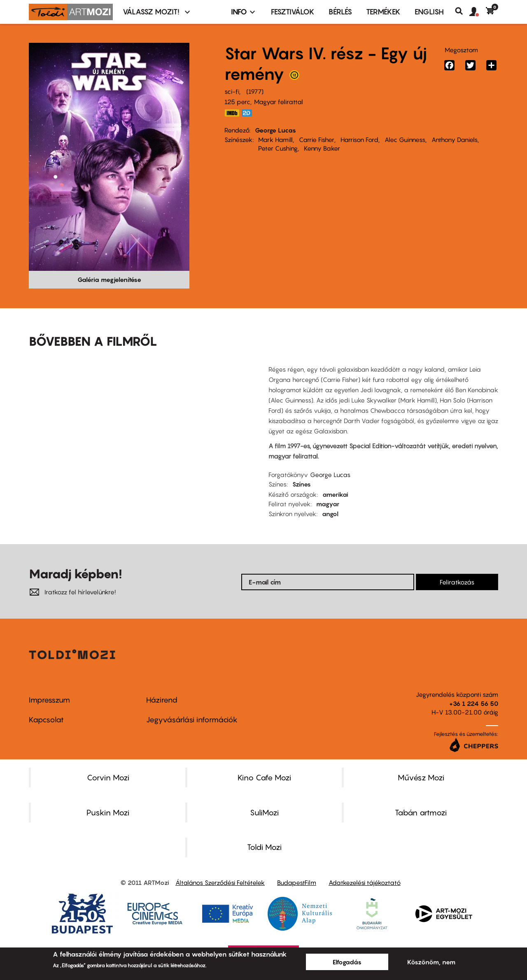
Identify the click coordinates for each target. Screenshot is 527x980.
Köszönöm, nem (431, 962)
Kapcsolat (46, 720)
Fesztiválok (293, 12)
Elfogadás (347, 962)
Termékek (383, 12)
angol (330, 514)
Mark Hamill (275, 140)
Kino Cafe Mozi (264, 777)
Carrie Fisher (317, 140)
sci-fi (232, 91)
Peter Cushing (278, 148)
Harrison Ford (359, 140)
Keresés (462, 11)
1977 (255, 91)
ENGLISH (429, 12)
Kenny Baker (322, 148)
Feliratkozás (457, 582)
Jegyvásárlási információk (192, 720)
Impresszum (49, 700)
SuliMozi (264, 812)
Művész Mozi (421, 777)
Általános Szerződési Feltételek (220, 882)
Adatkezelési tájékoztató (365, 882)
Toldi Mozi (264, 847)
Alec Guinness (405, 140)
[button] (478, 12)
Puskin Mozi (108, 812)
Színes (302, 484)
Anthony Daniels (455, 140)
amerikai (335, 494)
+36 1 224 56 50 (474, 703)
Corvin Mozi (108, 777)
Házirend (162, 700)
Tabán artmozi (421, 812)
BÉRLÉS (340, 12)
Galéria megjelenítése (109, 279)
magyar (328, 504)
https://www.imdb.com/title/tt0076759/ (232, 113)
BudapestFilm (297, 882)
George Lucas (275, 130)
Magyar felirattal (279, 102)
